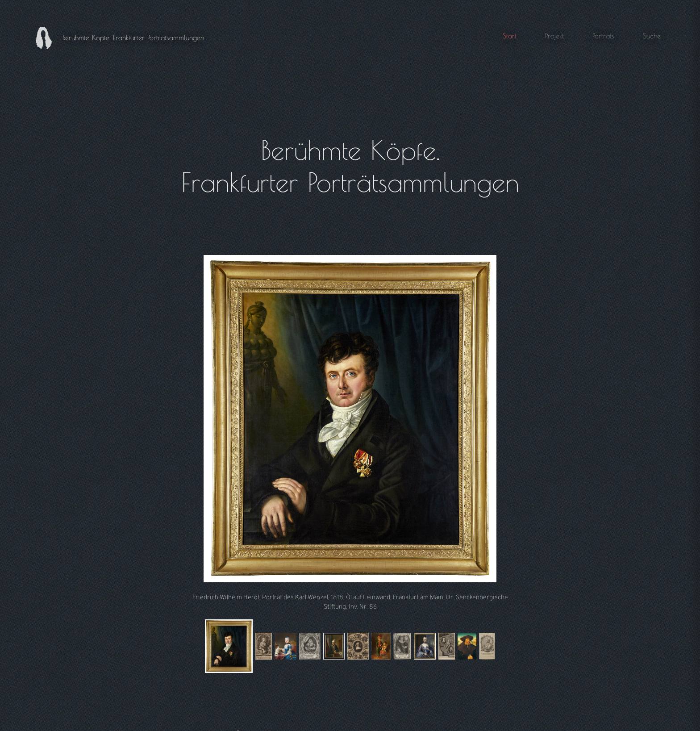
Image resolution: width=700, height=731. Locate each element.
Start (510, 36)
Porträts (603, 36)
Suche (652, 36)
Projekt (554, 36)
